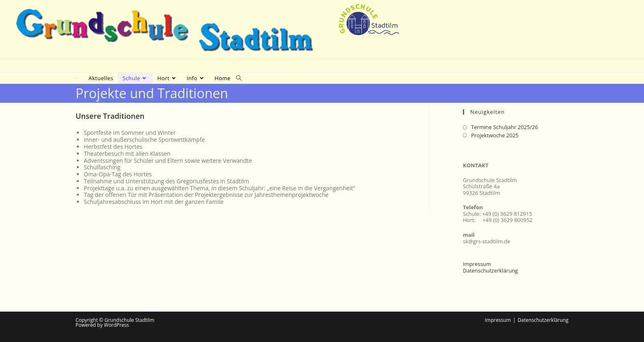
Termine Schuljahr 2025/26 (505, 127)
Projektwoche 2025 (495, 136)
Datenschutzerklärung (490, 270)
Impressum (477, 264)
